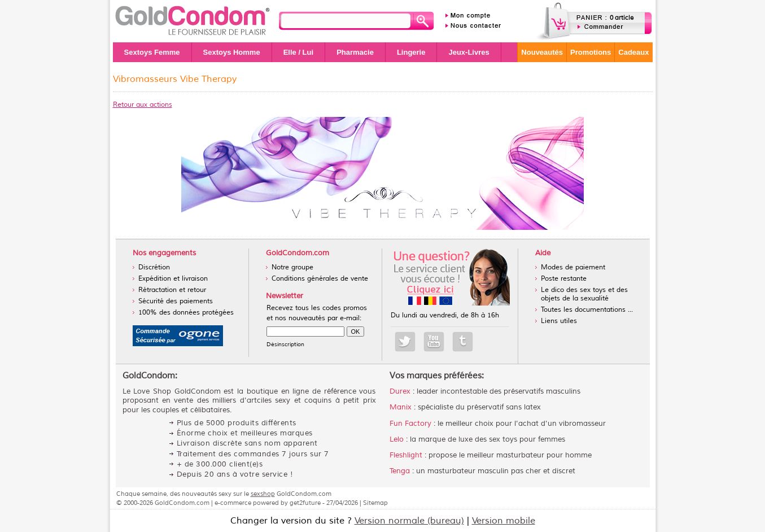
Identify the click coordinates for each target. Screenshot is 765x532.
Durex (400, 391)
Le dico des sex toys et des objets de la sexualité (584, 294)
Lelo (397, 439)
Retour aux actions (143, 105)
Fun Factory (410, 424)
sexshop (263, 494)
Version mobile (504, 521)
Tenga (400, 471)
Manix (401, 407)
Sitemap (375, 503)
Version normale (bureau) (409, 521)
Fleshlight (406, 455)
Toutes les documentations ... (587, 310)
